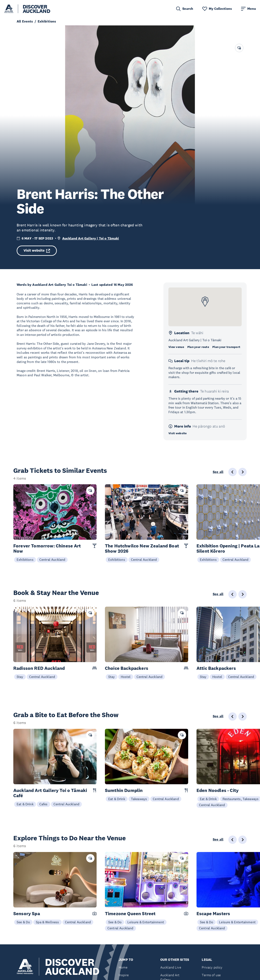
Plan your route (198, 347)
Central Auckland (52, 560)
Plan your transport (226, 347)
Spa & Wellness (47, 922)
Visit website (37, 250)
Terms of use (211, 975)
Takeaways (139, 799)
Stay (20, 677)
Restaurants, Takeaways (241, 799)
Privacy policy (212, 967)
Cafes (44, 804)
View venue (176, 347)
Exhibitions (25, 560)
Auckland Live (171, 967)
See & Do (23, 922)
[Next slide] (243, 472)
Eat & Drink (25, 804)
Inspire (124, 975)
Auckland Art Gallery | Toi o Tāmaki (91, 238)
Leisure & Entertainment (146, 922)
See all (218, 472)
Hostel (126, 677)
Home (123, 967)
